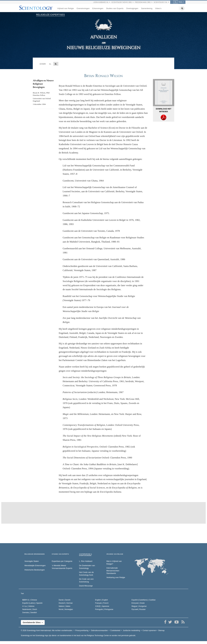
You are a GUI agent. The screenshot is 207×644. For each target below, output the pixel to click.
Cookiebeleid (115, 630)
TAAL (178, 2)
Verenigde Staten (32, 561)
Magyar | (139, 606)
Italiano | (64, 606)
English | (102, 600)
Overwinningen (83, 8)
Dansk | (64, 600)
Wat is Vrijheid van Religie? (114, 563)
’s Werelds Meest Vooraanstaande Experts (62, 567)
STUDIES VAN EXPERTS (60, 554)
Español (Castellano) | (144, 600)
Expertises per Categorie (62, 561)
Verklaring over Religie (116, 577)
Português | (104, 609)
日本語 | (102, 606)
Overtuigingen (132, 8)
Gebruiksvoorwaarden (99, 630)
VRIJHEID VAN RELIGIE (115, 554)
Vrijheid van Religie (66, 8)
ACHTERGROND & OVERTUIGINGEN (86, 555)
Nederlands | (30, 609)
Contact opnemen (149, 630)
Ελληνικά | (138, 603)
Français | (102, 603)
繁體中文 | (30, 600)
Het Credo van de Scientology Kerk (86, 574)
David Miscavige (86, 586)
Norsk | (66, 609)
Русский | (139, 609)
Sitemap (161, 630)
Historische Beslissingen (35, 570)
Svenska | (30, 613)
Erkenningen (98, 8)
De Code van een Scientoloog (86, 580)
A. (50, 64)
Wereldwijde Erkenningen (35, 565)
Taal (22, 593)
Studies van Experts (115, 8)
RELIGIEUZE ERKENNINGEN (35, 554)
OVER (43, 64)
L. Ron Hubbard (86, 561)
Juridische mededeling (131, 630)
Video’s (158, 8)
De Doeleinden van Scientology (87, 567)
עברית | (28, 606)
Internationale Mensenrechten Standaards (113, 571)
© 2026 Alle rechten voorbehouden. (47, 630)
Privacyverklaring (82, 630)
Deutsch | (66, 603)
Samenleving (147, 8)
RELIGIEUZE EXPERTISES (50, 15)
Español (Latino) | (32, 603)
